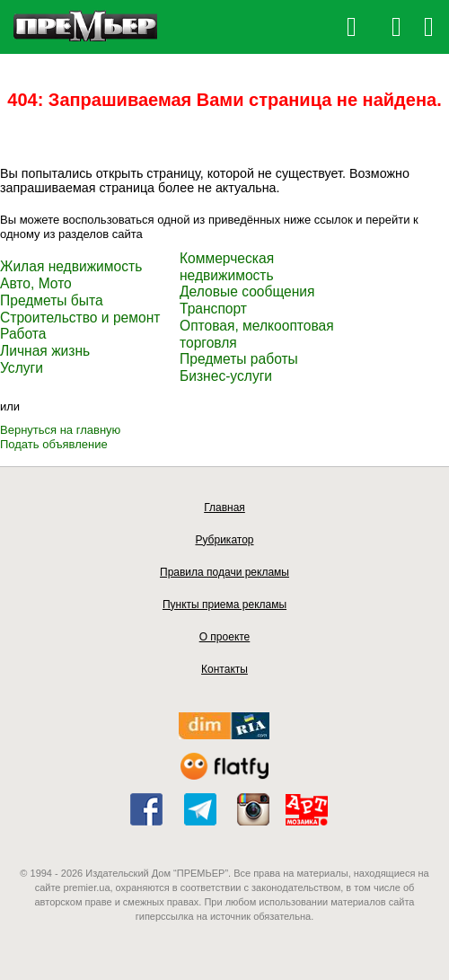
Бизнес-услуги (226, 376)
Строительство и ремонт (80, 318)
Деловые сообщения (247, 291)
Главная (224, 508)
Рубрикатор (224, 540)
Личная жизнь (45, 351)
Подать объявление (54, 444)
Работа (23, 334)
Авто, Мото (36, 283)
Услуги (22, 368)
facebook (146, 809)
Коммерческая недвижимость (227, 267)
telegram (200, 809)
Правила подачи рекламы (224, 572)
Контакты (224, 669)
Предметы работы (239, 359)
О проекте (225, 637)
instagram (253, 809)
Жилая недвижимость (71, 266)
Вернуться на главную (60, 430)
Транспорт (213, 309)
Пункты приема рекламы (224, 605)
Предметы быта (52, 300)
